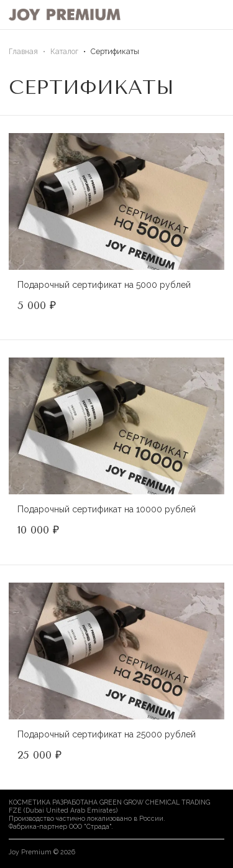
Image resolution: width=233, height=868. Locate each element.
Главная (23, 51)
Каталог (64, 51)
